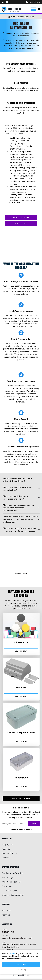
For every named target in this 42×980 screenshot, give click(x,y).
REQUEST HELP (21, 575)
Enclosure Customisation (13, 896)
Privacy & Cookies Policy (21, 977)
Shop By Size (7, 846)
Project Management (11, 883)
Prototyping (7, 888)
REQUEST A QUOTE (21, 217)
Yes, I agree (21, 964)
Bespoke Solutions (10, 855)
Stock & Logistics (9, 879)
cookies (12, 953)
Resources (6, 912)
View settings (21, 970)
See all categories (21, 800)
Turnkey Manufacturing (12, 875)
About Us (6, 850)
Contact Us (21, 224)
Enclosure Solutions (11, 9)
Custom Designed (10, 892)
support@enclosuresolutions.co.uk (17, 940)
